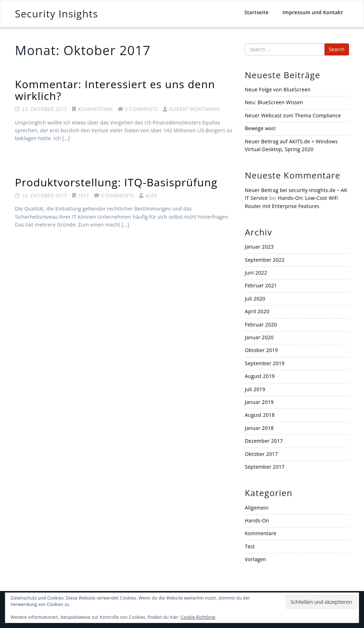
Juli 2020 (255, 299)
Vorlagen (256, 559)
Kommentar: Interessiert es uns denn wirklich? (115, 90)
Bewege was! (260, 128)
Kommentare (95, 109)
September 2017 (265, 467)
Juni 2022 (256, 273)
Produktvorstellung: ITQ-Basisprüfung (116, 182)
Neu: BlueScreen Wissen (274, 102)
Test (84, 195)
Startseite (256, 12)
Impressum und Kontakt (312, 12)
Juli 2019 (255, 389)
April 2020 (257, 311)
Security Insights (57, 14)
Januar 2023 (259, 247)
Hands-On (257, 520)
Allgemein (257, 508)
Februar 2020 (261, 324)
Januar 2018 (259, 428)
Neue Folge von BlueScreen (278, 89)
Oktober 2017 (261, 454)
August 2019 (260, 376)
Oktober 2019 (261, 350)
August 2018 (260, 415)
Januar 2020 (259, 337)
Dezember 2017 (264, 441)
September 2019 (265, 363)
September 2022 (265, 260)
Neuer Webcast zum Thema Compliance (293, 115)
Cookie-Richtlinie (198, 617)
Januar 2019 (259, 402)
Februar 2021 (261, 285)
